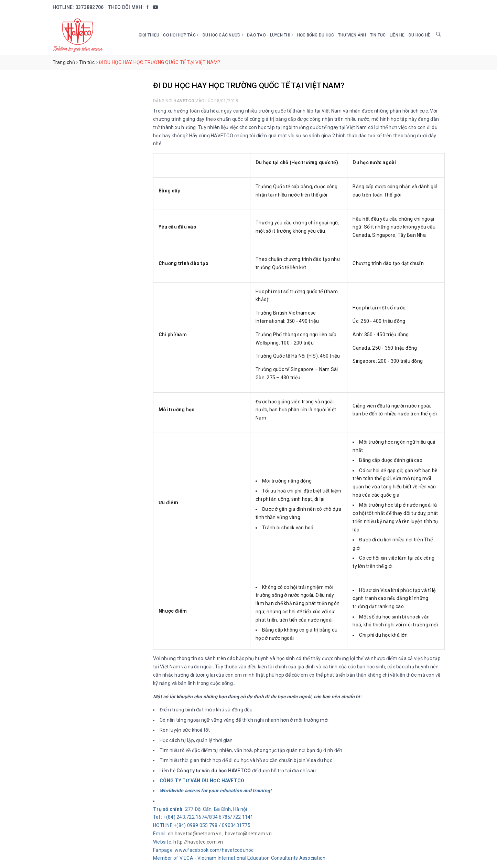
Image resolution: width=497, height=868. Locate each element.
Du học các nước (223, 35)
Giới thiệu (149, 35)
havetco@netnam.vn (248, 834)
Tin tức (378, 35)
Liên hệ (397, 35)
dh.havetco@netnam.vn (195, 834)
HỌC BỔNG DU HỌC (316, 35)
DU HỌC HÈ (419, 35)
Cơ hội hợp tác (181, 35)
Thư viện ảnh (352, 35)
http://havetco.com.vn (198, 842)
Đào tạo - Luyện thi (270, 35)
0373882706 (90, 7)
